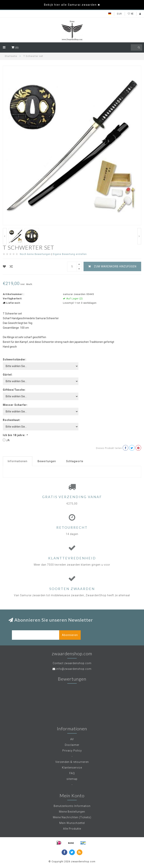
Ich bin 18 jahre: (15, 435)
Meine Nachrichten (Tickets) (72, 817)
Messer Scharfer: (15, 405)
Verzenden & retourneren (72, 762)
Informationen (18, 461)
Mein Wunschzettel (72, 823)
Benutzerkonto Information (72, 806)
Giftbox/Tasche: (14, 390)
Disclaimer (72, 745)
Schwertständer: (15, 359)
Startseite (11, 56)
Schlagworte (75, 461)
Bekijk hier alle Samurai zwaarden (70, 5)
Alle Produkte (72, 829)
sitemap (72, 779)
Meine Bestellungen (72, 812)
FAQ (72, 773)
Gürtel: (8, 375)
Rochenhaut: (12, 420)
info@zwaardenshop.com (74, 669)
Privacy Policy (72, 751)
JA (8, 440)
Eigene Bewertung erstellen (70, 254)
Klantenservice (72, 768)
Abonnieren (70, 635)
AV (72, 739)
